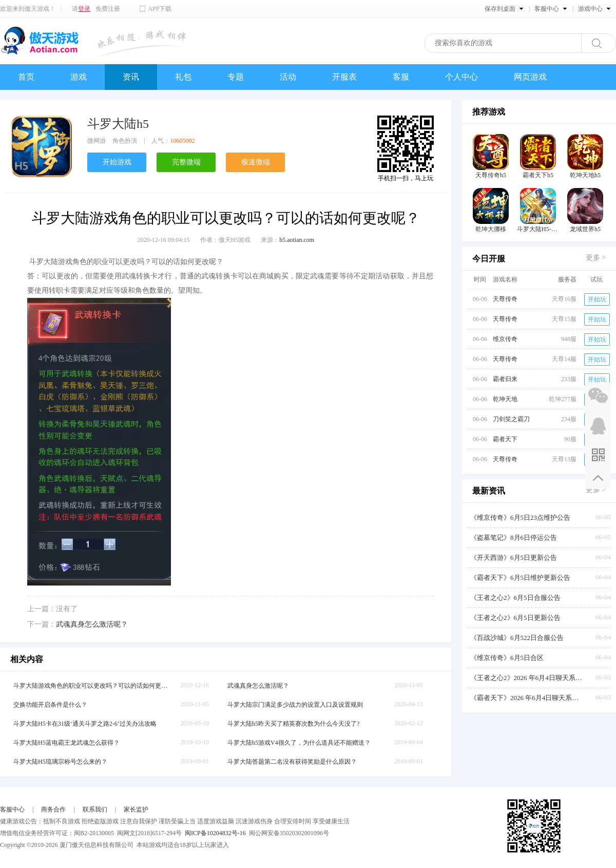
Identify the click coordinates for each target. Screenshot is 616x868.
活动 (288, 77)
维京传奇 (505, 339)
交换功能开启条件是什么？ (50, 705)
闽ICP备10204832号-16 (215, 833)
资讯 (131, 77)
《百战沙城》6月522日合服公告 (517, 638)
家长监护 (136, 809)
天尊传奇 (505, 299)
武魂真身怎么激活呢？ (92, 624)
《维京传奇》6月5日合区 (507, 658)
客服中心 (12, 809)
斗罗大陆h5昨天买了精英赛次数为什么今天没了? (293, 724)
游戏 (79, 77)
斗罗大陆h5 (118, 124)
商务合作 (53, 809)
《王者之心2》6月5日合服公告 (515, 598)
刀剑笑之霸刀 (511, 419)
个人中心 (461, 77)
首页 (26, 77)
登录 (84, 9)
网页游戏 (530, 77)
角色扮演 (125, 141)
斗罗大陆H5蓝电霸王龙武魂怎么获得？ (66, 743)
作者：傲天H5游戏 (226, 240)
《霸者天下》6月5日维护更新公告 (520, 578)
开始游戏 (117, 162)
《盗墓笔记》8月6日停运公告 (514, 537)
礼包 (183, 77)
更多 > (596, 258)
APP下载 (160, 9)
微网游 (97, 141)
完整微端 (186, 162)
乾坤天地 (505, 399)
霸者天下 (505, 439)
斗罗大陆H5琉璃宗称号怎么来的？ (60, 762)
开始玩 (597, 299)
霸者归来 (505, 379)
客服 (401, 77)
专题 (236, 77)
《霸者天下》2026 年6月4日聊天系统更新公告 (527, 698)
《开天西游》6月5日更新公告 (514, 558)
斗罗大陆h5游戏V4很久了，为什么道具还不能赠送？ (299, 743)
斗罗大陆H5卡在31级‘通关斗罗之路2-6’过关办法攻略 (85, 724)
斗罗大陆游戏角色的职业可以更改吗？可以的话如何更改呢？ (90, 686)
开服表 (344, 77)
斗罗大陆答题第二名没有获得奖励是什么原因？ (292, 762)
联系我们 (95, 809)
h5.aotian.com (297, 240)
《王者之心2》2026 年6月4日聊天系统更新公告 (527, 678)
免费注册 (108, 9)
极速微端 (256, 162)
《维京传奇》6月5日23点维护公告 (520, 517)
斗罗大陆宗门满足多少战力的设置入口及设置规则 (295, 705)
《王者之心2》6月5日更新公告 (515, 618)
